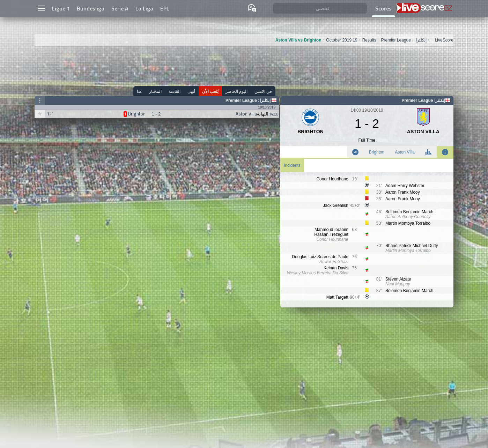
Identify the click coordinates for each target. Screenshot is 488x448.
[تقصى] (320, 9)
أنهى (191, 91)
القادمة (175, 91)
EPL (165, 8)
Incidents (292, 165)
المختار (155, 91)
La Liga (144, 8)
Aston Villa (405, 152)
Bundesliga (91, 8)
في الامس (263, 91)
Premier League (241, 100)
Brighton (377, 152)
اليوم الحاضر (236, 91)
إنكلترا (265, 100)
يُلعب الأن (210, 91)
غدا (139, 91)
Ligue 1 (61, 8)
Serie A (120, 8)
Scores (383, 8)
